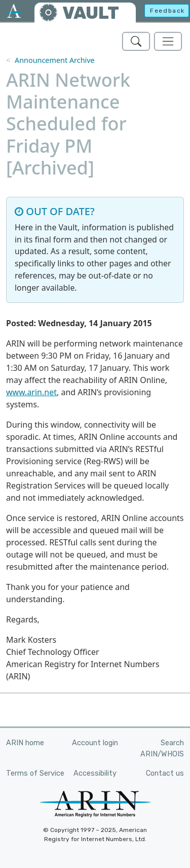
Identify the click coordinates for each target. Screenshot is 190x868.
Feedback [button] (167, 11)
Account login (95, 743)
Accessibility (95, 773)
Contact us (165, 773)
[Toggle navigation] (168, 41)
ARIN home (25, 743)
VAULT (91, 13)
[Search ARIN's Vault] (136, 41)
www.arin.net (31, 392)
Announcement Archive (55, 60)
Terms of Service (35, 773)
